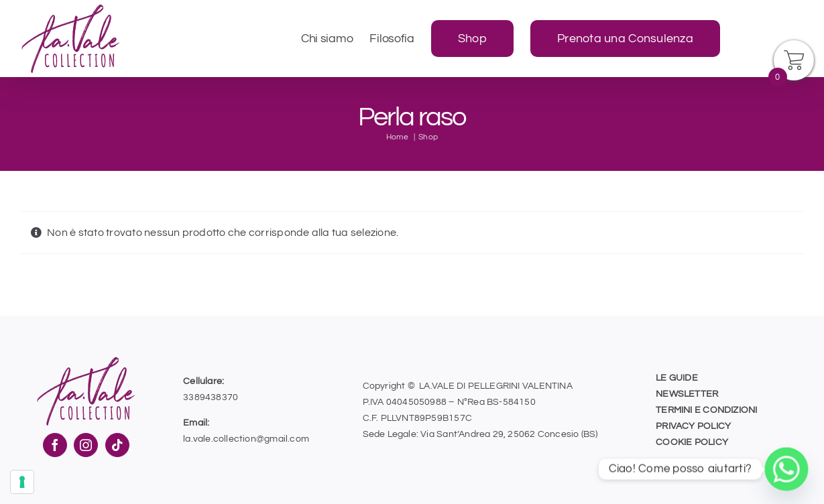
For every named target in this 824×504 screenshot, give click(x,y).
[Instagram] (86, 445)
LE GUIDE (677, 378)
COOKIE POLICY (692, 442)
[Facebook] (55, 445)
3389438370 (211, 397)
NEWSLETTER (687, 394)
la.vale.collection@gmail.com (246, 439)
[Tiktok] (117, 445)
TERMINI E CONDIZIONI (706, 410)
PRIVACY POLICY (693, 426)
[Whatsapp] (786, 469)
